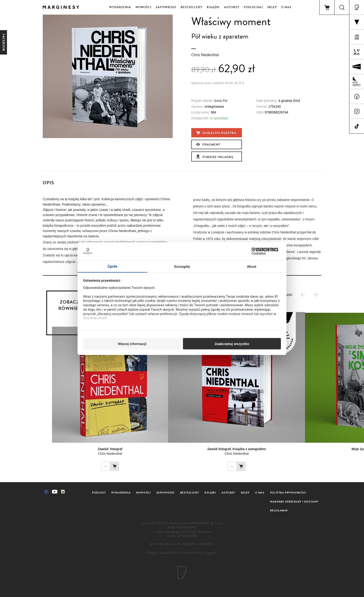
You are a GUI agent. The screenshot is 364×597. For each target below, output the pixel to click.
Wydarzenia (120, 7)
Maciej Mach (168, 553)
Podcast (99, 493)
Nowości (143, 7)
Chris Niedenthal (205, 55)
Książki (213, 7)
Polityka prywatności (288, 493)
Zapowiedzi (166, 7)
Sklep (272, 7)
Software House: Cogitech (198, 553)
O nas (286, 7)
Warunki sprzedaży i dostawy (294, 502)
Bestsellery (192, 7)
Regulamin (279, 510)
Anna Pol (221, 101)
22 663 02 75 (188, 536)
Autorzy (232, 7)
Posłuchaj (253, 7)
